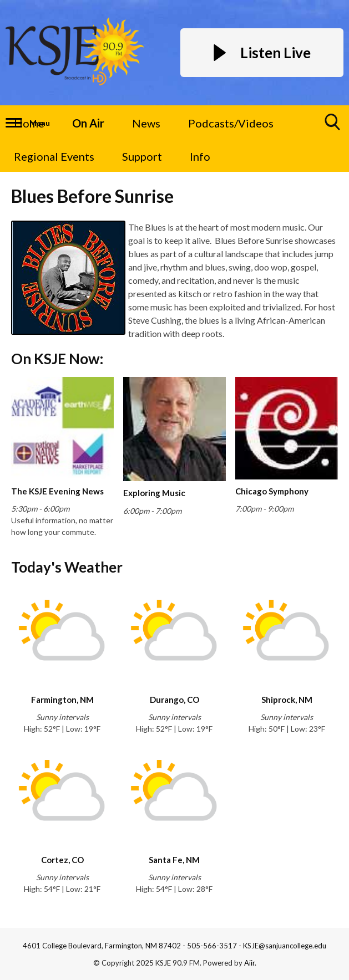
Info (200, 156)
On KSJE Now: (57, 359)
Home (29, 123)
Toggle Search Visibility (333, 126)
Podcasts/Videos (231, 123)
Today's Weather (67, 567)
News (146, 123)
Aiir (249, 963)
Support (142, 156)
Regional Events (54, 156)
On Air (88, 123)
